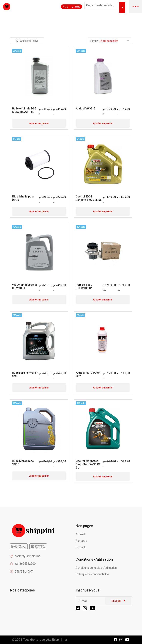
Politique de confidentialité (93, 574)
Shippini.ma (59, 640)
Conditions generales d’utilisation (96, 568)
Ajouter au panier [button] (39, 123)
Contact (80, 547)
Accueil (80, 534)
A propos (81, 541)
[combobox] (110, 41)
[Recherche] (122, 7)
